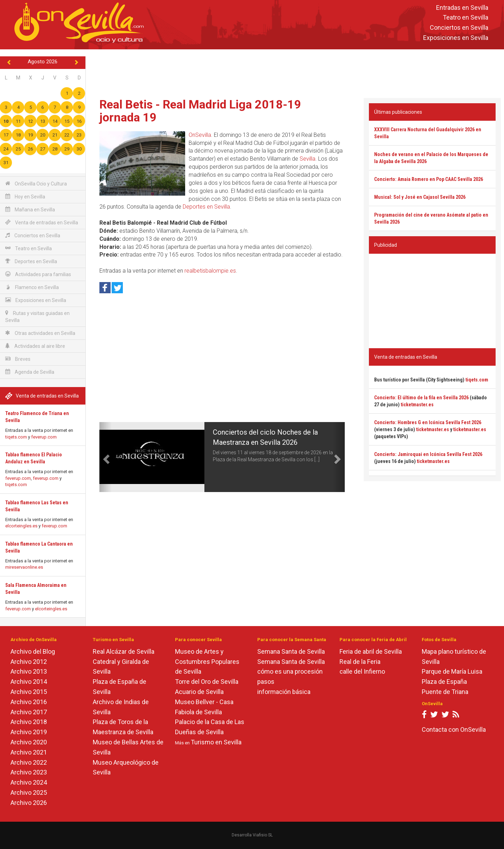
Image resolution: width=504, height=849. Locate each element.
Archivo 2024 (29, 782)
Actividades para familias (38, 274)
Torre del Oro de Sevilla (207, 682)
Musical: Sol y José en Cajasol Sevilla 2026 (420, 197)
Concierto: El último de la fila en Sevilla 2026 (421, 398)
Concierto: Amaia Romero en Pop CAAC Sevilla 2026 (429, 179)
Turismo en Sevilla (216, 742)
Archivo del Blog (33, 651)
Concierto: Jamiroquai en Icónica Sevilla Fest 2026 (428, 454)
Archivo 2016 (29, 702)
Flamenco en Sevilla (32, 287)
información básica (284, 692)
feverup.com (44, 437)
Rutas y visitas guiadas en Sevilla (37, 317)
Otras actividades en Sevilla (40, 333)
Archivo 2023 (29, 772)
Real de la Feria (360, 662)
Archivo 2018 (29, 722)
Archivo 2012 (29, 662)
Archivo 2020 (29, 742)
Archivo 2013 (29, 671)
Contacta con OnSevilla (454, 729)
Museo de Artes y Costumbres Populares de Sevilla (207, 662)
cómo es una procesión (290, 671)
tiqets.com (16, 437)
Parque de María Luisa (452, 671)
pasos (266, 682)
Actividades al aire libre (35, 346)
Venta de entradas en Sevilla (42, 222)
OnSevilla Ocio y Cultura (36, 184)
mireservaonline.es (24, 567)
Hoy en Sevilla (25, 197)
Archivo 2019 (29, 732)
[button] (106, 457)
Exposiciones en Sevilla (456, 38)
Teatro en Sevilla (465, 18)
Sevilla (307, 159)
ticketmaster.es (417, 405)
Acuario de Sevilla (199, 692)
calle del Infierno (362, 671)
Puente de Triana (445, 692)
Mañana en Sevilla (30, 209)
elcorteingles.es (21, 526)
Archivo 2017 (29, 712)
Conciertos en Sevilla (459, 28)
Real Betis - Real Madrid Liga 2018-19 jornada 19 (200, 111)
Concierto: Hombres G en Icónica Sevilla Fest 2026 (428, 422)
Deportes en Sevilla (31, 261)
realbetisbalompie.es (210, 271)
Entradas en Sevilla (462, 8)
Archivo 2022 (29, 762)
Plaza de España (444, 682)
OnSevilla (200, 135)
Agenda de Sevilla (30, 372)
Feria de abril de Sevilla (371, 651)
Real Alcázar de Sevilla (124, 651)
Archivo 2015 (29, 692)
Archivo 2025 (29, 792)
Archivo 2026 (29, 803)
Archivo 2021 (29, 752)
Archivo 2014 (29, 682)
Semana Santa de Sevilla (291, 651)
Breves (18, 359)
